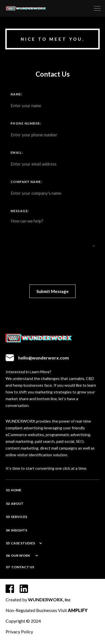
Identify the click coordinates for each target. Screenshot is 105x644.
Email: (17, 153)
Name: (17, 94)
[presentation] (53, 267)
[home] (53, 8)
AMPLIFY (78, 610)
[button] (97, 8)
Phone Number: (26, 123)
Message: (20, 211)
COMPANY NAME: (27, 182)
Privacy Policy (19, 632)
